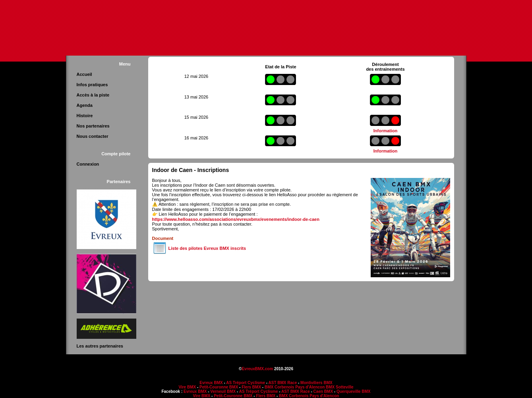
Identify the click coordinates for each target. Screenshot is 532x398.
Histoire (85, 116)
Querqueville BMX (354, 391)
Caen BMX (323, 391)
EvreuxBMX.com (257, 369)
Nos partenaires (93, 126)
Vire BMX (187, 387)
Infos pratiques (92, 85)
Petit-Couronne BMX (219, 387)
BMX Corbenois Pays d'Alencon (295, 387)
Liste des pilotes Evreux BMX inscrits (207, 248)
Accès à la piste (93, 95)
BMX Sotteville (340, 387)
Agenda (85, 105)
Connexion (88, 164)
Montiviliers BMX (316, 383)
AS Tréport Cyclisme (246, 383)
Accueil (84, 74)
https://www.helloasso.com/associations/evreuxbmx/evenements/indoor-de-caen (236, 219)
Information (386, 131)
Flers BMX (251, 387)
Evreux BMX (211, 383)
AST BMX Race (283, 383)
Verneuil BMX (223, 391)
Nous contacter (93, 136)
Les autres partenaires (100, 346)
